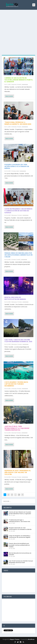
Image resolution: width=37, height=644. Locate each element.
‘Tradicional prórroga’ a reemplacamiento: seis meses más (18, 123)
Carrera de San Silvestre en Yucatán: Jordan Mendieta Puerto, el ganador (19, 80)
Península (14, 127)
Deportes (14, 84)
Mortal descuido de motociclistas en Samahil (15, 298)
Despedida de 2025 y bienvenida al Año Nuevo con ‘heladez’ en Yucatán (18, 472)
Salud (18, 171)
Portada (19, 84)
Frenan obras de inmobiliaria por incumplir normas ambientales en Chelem (19, 255)
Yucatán (18, 260)
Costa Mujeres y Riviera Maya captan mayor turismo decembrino (16, 384)
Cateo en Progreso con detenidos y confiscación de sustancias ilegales (18, 211)
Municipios (14, 215)
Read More (9, 96)
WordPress (31, 639)
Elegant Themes (15, 639)
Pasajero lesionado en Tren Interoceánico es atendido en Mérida (17, 166)
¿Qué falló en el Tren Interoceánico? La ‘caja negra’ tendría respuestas (17, 428)
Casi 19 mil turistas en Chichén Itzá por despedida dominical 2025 (18, 341)
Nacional (14, 433)
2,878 (19, 496)
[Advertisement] (18, 29)
